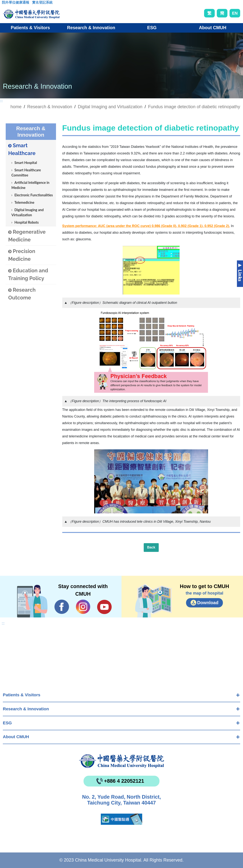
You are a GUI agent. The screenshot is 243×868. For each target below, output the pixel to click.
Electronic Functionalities (34, 195)
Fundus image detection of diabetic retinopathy (194, 107)
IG (83, 607)
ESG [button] (152, 28)
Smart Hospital (26, 163)
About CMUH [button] (213, 28)
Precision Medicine (22, 255)
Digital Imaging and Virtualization (28, 212)
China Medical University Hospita (121, 761)
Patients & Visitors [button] (30, 28)
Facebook (62, 607)
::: (5, 4)
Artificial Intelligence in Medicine (30, 185)
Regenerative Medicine (27, 236)
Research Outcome (22, 294)
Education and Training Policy (28, 274)
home (16, 107)
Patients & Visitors (22, 695)
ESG (7, 723)
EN (235, 13)
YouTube (104, 607)
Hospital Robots (27, 222)
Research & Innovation (26, 709)
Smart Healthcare (22, 149)
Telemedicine (24, 202)
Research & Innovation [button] (91, 28)
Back (151, 547)
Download (208, 603)
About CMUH (16, 737)
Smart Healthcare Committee (26, 173)
